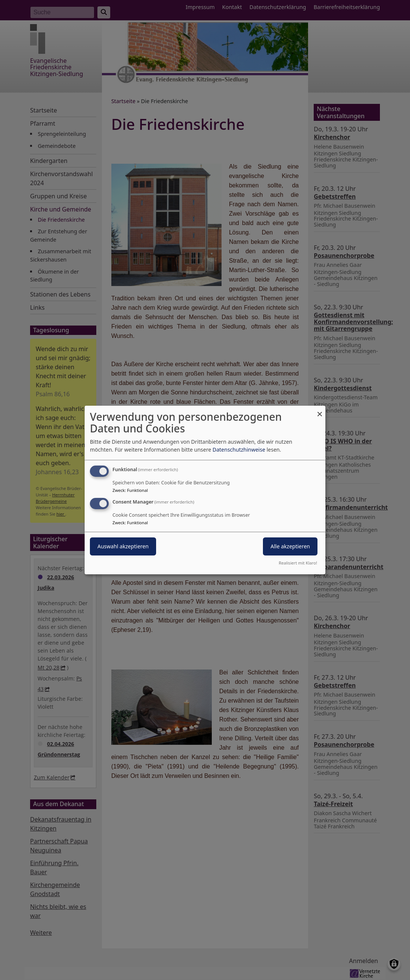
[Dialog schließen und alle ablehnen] (320, 410)
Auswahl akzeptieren (123, 546)
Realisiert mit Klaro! (298, 563)
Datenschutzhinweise (239, 450)
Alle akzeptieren (290, 546)
